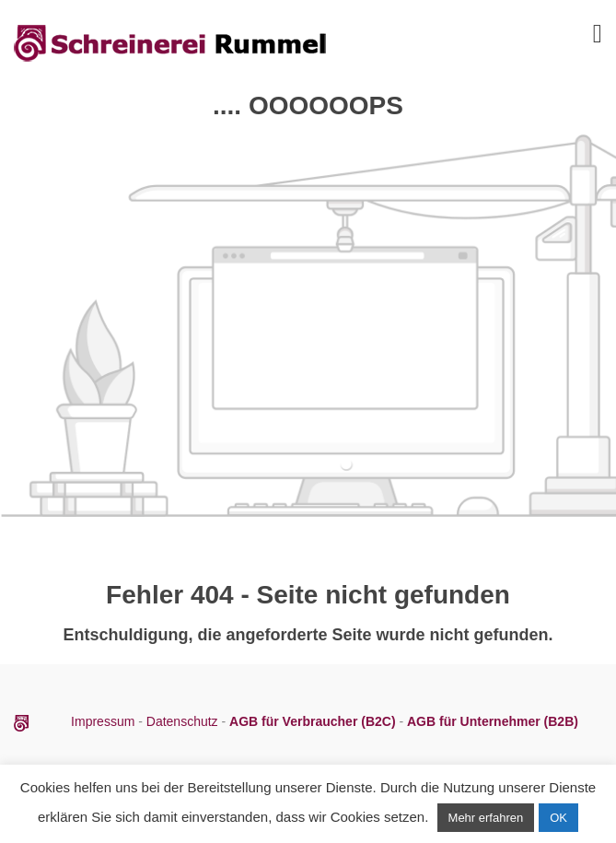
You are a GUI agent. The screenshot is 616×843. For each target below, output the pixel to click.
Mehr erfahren (486, 818)
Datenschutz (182, 721)
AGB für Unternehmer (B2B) (493, 721)
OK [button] (558, 818)
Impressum (105, 721)
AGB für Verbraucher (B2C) (314, 721)
